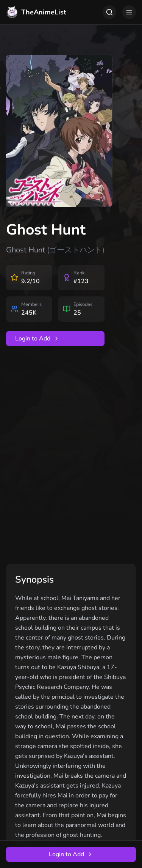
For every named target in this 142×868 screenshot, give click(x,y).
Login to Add (37, 339)
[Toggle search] (109, 12)
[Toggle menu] (129, 12)
